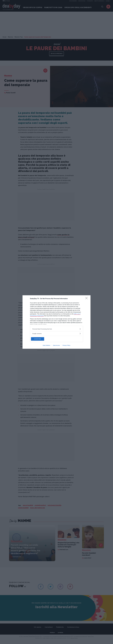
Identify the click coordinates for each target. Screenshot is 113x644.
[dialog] (56, 322)
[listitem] (56, 329)
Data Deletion (46, 345)
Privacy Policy (66, 345)
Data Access (56, 345)
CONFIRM (39, 339)
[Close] (87, 299)
